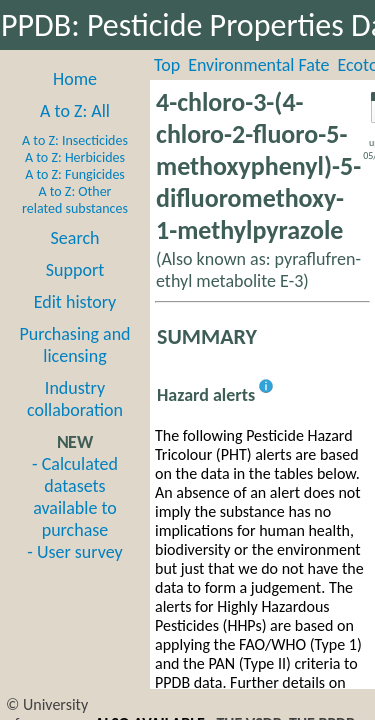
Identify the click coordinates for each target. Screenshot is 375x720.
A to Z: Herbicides (75, 157)
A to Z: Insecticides (75, 140)
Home (75, 79)
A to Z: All (75, 111)
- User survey (74, 552)
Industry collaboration (75, 399)
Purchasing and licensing (74, 345)
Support (75, 270)
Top (167, 65)
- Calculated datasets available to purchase (75, 497)
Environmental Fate (258, 65)
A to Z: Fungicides (75, 174)
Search (75, 238)
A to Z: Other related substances (75, 200)
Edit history (75, 302)
